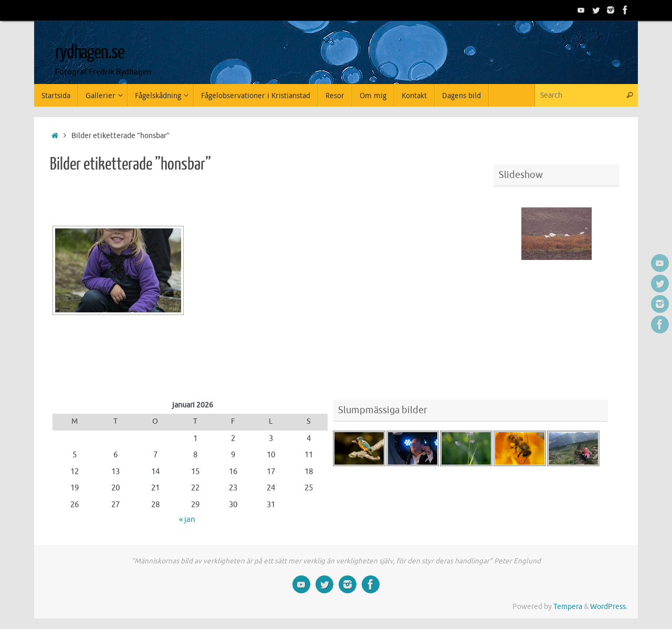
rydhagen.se (90, 53)
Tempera (568, 607)
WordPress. (609, 607)
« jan (187, 520)
